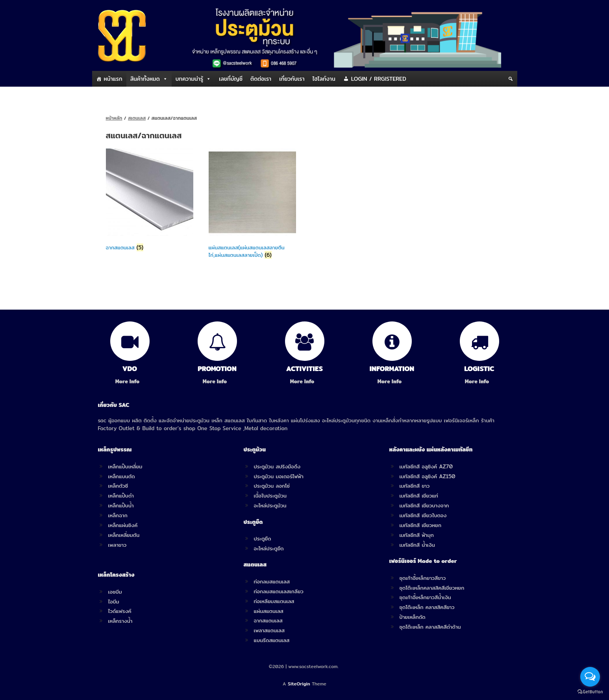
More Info (130, 382)
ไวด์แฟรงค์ (120, 611)
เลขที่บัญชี (231, 79)
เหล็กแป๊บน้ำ (121, 505)
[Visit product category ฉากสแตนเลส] (150, 201)
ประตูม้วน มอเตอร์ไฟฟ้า (279, 476)
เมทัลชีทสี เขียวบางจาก (424, 505)
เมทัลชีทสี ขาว (415, 486)
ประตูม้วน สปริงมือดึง (277, 466)
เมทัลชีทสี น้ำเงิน (417, 545)
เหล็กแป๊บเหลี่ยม (125, 466)
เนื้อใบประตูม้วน (270, 496)
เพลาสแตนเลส (269, 630)
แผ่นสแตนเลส (269, 611)
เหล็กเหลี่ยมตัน (124, 535)
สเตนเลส (137, 118)
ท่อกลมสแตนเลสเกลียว (279, 591)
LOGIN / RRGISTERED (379, 79)
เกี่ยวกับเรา (292, 79)
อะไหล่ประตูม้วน (270, 505)
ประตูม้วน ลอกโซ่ (272, 486)
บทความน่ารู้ (189, 79)
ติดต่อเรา (261, 79)
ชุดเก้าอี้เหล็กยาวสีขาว (423, 578)
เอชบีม (115, 592)
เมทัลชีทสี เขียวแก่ (419, 496)
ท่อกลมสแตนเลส (272, 581)
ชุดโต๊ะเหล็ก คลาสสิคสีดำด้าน (430, 627)
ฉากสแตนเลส (268, 620)
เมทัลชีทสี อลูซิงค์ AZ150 (428, 476)
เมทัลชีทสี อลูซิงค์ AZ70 (426, 466)
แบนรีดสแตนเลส (272, 640)
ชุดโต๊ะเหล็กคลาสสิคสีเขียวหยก (432, 588)
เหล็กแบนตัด (122, 476)
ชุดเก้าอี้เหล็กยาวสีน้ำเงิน (425, 597)
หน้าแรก (113, 79)
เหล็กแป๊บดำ (121, 496)
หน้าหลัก (114, 118)
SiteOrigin (299, 684)
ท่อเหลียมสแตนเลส (274, 601)
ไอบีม (114, 602)
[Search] (511, 79)
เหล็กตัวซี (118, 486)
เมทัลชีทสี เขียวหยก (421, 525)
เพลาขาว (118, 545)
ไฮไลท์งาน (324, 79)
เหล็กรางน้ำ (120, 621)
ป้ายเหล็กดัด (413, 617)
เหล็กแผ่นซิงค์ (123, 525)
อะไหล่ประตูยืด (269, 548)
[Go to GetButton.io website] (590, 692)
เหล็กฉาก (118, 515)
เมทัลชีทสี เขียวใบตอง (423, 515)
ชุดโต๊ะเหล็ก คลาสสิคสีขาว (427, 607)
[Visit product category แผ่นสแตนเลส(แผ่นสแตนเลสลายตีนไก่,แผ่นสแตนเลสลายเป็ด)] (253, 205)
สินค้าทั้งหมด (145, 79)
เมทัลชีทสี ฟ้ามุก (417, 535)
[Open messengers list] (590, 677)
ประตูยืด (263, 538)
